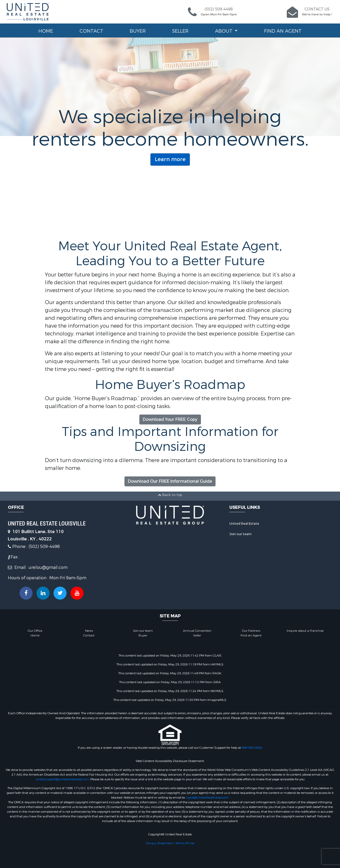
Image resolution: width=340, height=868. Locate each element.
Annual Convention (197, 631)
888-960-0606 (252, 748)
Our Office (35, 631)
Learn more (170, 159)
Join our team (240, 534)
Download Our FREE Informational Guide (170, 481)
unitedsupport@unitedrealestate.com (62, 779)
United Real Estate (244, 524)
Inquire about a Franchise (305, 631)
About (224, 31)
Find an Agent (283, 31)
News (89, 631)
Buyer (138, 31)
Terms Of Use (185, 843)
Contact (91, 31)
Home (46, 31)
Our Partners (251, 631)
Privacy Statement (159, 843)
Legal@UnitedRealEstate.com (207, 798)
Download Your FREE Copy (170, 419)
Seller (180, 31)
